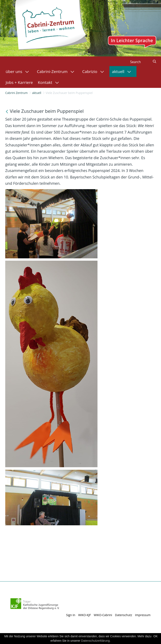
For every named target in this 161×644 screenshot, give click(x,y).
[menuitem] (19, 72)
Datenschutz (124, 615)
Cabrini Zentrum (16, 93)
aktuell (37, 93)
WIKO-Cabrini (103, 615)
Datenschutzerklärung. (96, 641)
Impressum (143, 615)
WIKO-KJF (84, 615)
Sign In (71, 615)
